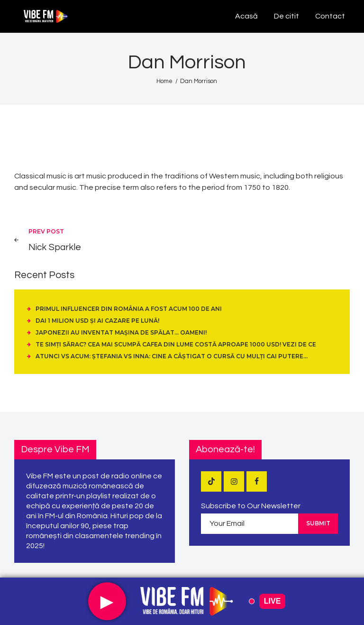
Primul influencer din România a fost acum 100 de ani (129, 309)
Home (164, 81)
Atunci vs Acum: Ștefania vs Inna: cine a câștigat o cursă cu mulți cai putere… (172, 356)
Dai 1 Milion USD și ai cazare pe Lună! (97, 321)
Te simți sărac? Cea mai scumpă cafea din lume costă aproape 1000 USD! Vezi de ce (176, 344)
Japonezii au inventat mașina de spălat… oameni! (121, 332)
